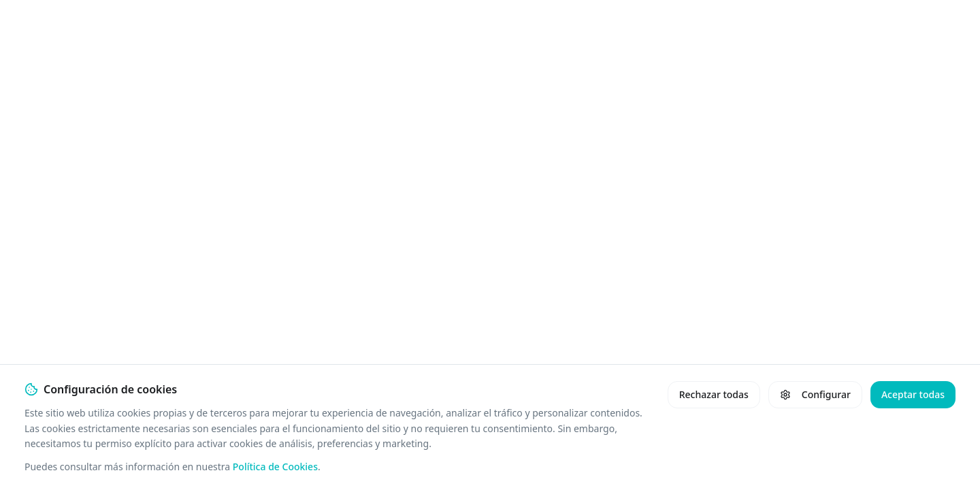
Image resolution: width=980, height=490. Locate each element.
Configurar (815, 394)
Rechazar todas (714, 394)
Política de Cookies (275, 467)
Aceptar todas (913, 394)
